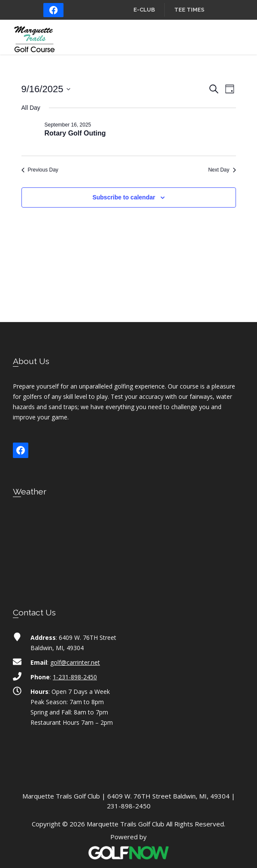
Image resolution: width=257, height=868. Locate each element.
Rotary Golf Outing (75, 133)
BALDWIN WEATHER (128, 544)
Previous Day (40, 170)
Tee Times (189, 10)
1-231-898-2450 (75, 677)
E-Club (144, 10)
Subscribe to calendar (124, 197)
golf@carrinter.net (75, 662)
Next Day (222, 170)
